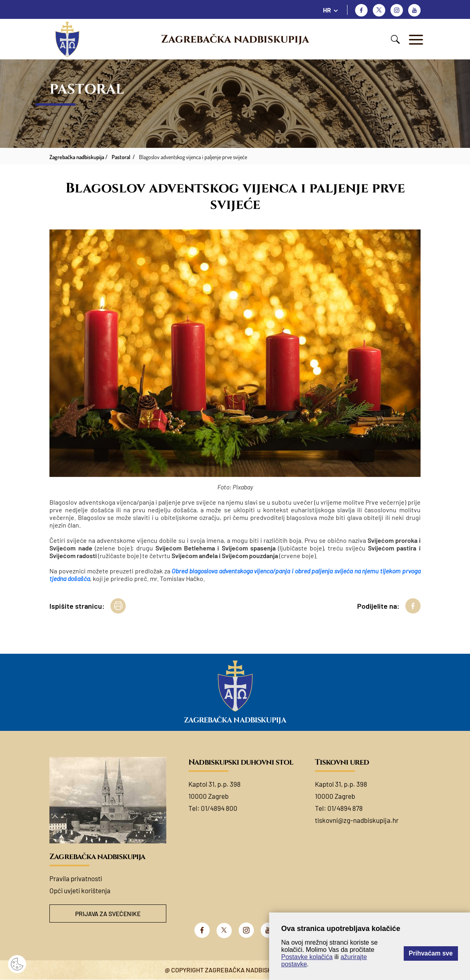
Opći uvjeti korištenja (80, 890)
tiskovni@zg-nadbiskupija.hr (357, 820)
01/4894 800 (219, 808)
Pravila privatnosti (76, 878)
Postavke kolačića (307, 957)
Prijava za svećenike (108, 914)
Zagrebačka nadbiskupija (235, 39)
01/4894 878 (345, 808)
